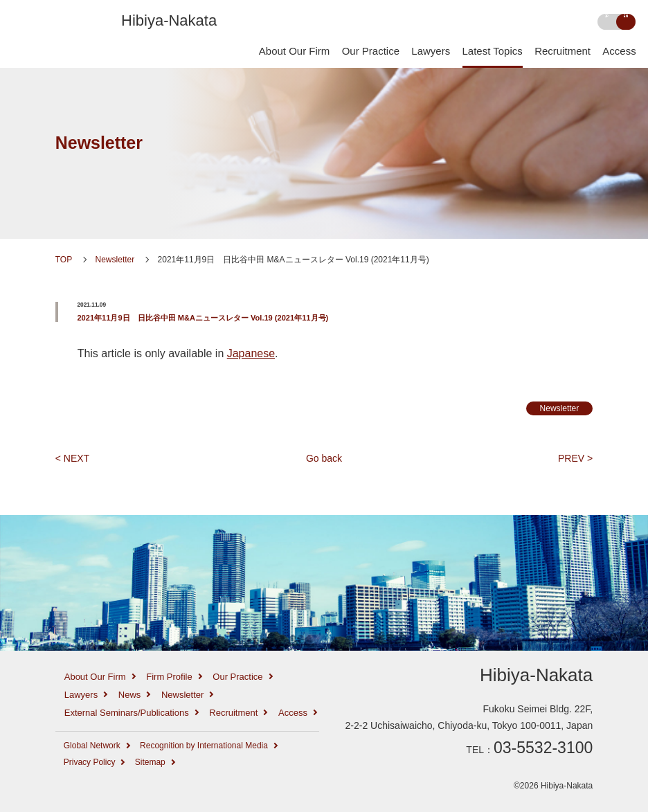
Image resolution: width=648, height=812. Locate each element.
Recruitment (562, 51)
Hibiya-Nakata (169, 20)
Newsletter (99, 143)
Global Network (92, 746)
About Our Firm (295, 51)
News (130, 695)
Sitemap (150, 762)
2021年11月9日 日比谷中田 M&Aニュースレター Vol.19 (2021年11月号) (202, 318)
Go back (324, 458)
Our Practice (371, 51)
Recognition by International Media (204, 746)
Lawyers (431, 51)
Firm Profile (169, 677)
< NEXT (72, 458)
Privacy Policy (90, 762)
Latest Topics (493, 51)
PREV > (575, 458)
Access (619, 51)
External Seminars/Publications (127, 713)
